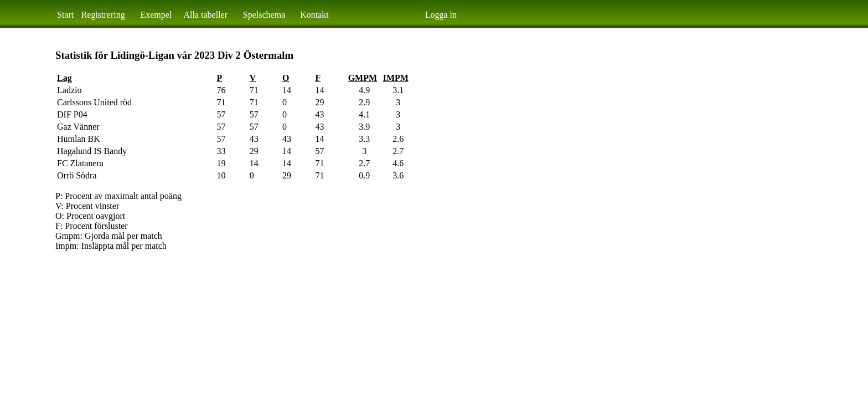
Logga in (441, 15)
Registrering (103, 15)
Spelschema (264, 15)
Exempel (156, 15)
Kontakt (314, 15)
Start (65, 15)
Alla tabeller (206, 15)
